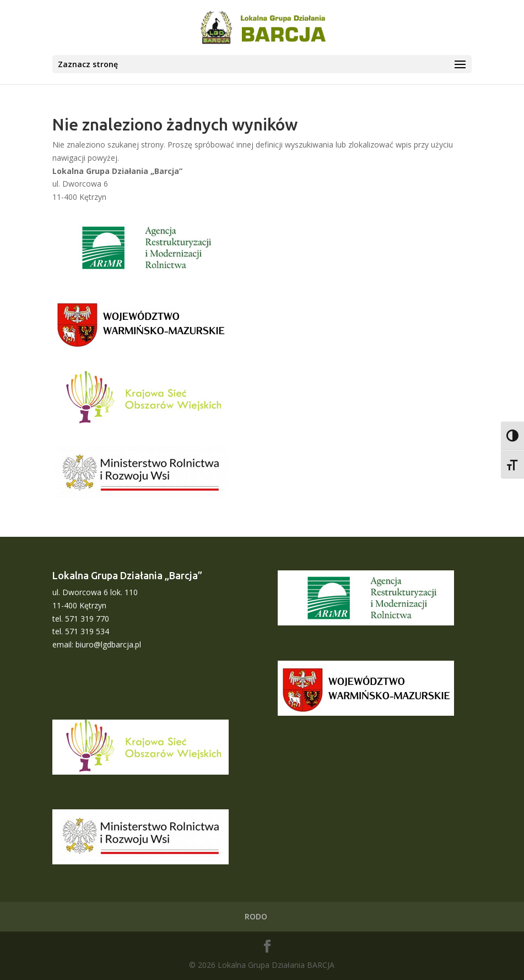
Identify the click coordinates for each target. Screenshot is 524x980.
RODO (256, 916)
